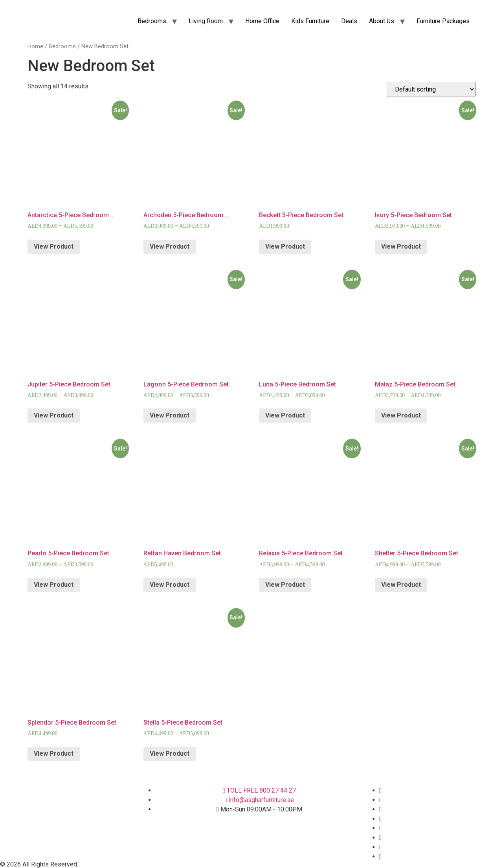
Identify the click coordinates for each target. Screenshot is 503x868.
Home (35, 46)
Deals (349, 21)
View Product (54, 246)
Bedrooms (152, 21)
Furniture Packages (443, 21)
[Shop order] (431, 89)
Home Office (262, 21)
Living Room (206, 21)
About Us (382, 21)
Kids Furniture (310, 21)
